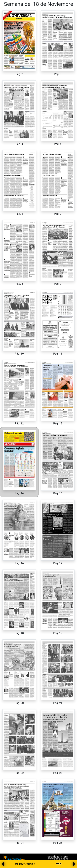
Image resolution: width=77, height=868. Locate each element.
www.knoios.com (58, 859)
